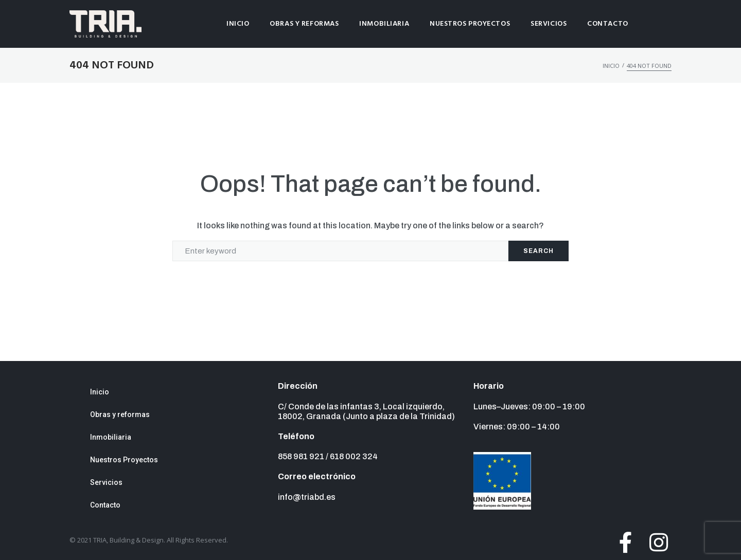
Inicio (611, 66)
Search (539, 251)
